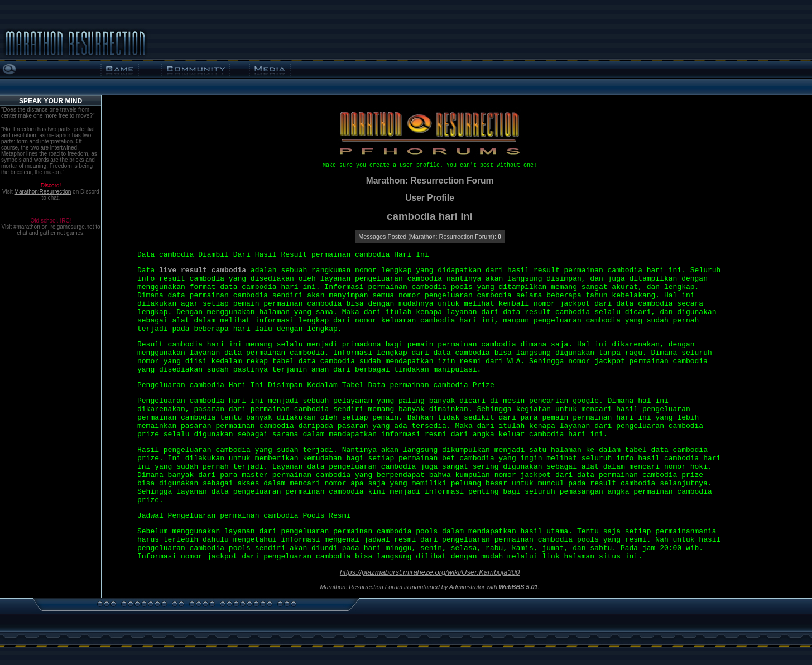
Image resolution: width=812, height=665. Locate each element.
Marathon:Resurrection (43, 192)
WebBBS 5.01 (518, 587)
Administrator (467, 587)
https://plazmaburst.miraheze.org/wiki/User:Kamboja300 (430, 572)
